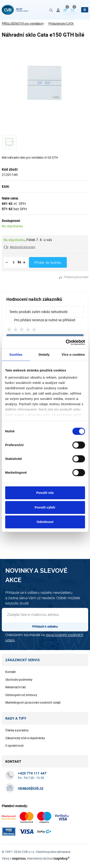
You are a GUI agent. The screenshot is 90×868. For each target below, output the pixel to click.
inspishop (59, 858)
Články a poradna (17, 730)
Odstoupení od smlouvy (21, 695)
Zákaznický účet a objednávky (25, 738)
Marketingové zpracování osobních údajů (33, 703)
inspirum (18, 858)
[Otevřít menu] (85, 10)
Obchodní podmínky (19, 680)
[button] (19, 247)
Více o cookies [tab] (73, 354)
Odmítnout (45, 522)
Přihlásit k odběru (45, 627)
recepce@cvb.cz (31, 788)
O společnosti (14, 746)
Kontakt (11, 672)
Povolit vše (45, 493)
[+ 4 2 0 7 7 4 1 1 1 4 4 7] (32, 773)
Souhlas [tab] (16, 354)
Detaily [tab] (44, 354)
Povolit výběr (45, 507)
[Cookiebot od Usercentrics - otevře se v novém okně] (66, 342)
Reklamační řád (15, 687)
